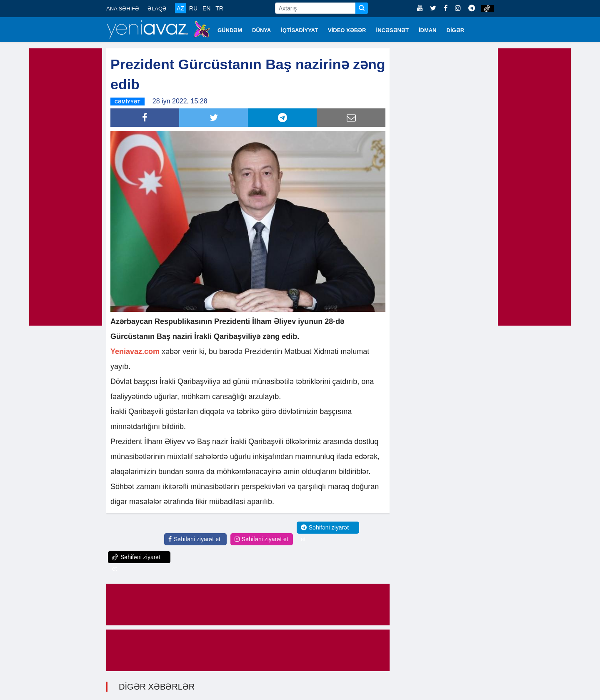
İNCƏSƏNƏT (392, 30)
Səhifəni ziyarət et (194, 539)
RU (193, 8)
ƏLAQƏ (157, 9)
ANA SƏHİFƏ (123, 9)
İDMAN (428, 30)
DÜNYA (261, 30)
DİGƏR (456, 30)
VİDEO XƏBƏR (347, 30)
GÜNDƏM (230, 30)
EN (206, 8)
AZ (180, 8)
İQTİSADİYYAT (299, 30)
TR (219, 8)
